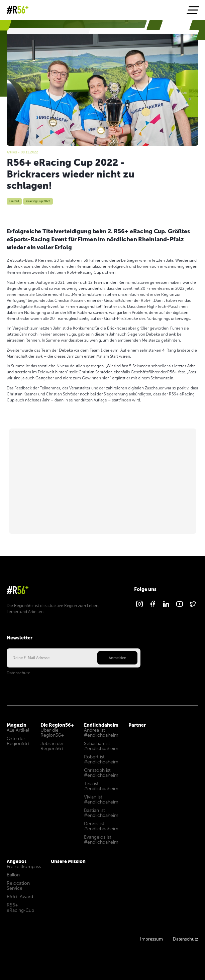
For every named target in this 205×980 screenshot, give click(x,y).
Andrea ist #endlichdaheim (101, 733)
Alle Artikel (18, 730)
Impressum (151, 939)
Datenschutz (18, 673)
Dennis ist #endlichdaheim (101, 826)
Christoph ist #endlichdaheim (101, 773)
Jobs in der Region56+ (52, 746)
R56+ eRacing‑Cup (20, 908)
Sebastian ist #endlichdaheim (101, 746)
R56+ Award (20, 897)
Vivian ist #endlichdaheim (101, 800)
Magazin (14, 149)
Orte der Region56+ (19, 741)
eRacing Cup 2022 (38, 201)
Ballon (13, 875)
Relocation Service (18, 886)
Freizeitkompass (24, 867)
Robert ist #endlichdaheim (101, 759)
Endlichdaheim (101, 725)
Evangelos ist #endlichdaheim (101, 840)
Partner (137, 725)
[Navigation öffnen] (192, 10)
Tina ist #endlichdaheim (101, 786)
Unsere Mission (68, 861)
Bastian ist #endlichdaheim (101, 813)
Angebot (17, 861)
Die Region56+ (57, 725)
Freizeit (14, 201)
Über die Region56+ (52, 733)
